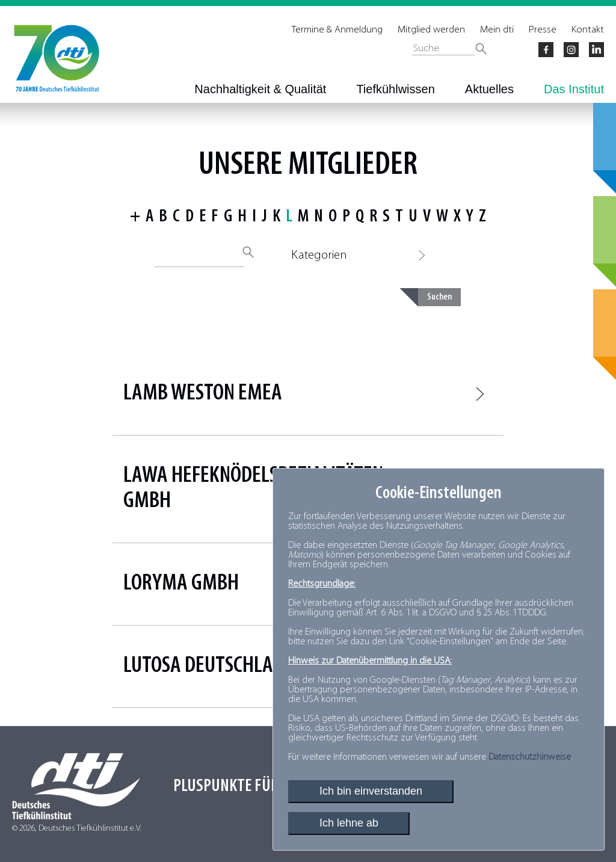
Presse (543, 30)
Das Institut (574, 89)
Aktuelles (489, 89)
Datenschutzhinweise (530, 757)
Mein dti (497, 30)
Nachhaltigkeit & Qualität (260, 89)
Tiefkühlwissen (395, 89)
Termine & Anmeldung (337, 30)
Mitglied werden (431, 30)
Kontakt (588, 30)
